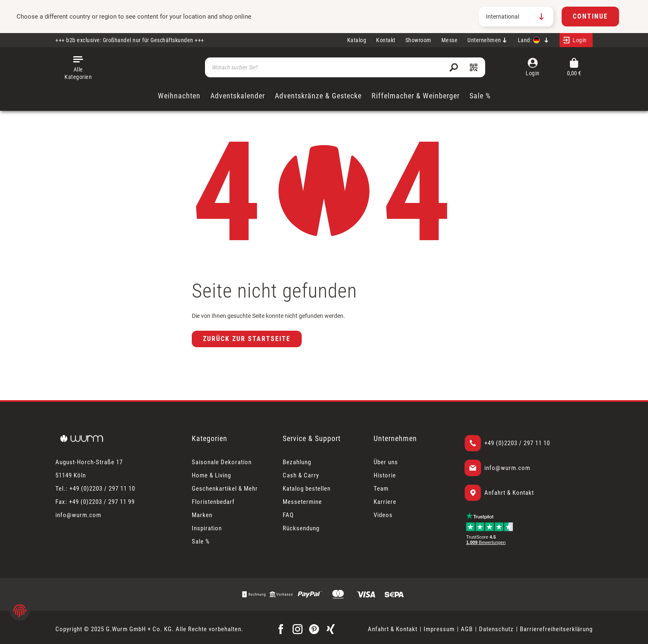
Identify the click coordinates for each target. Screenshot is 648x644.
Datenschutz (496, 629)
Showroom (418, 40)
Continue (590, 16)
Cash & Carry (301, 475)
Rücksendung (301, 528)
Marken (202, 515)
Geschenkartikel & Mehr (225, 489)
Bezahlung (297, 462)
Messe (450, 40)
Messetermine (302, 502)
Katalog (357, 40)
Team (381, 489)
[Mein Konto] (576, 40)
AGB (467, 629)
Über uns (386, 462)
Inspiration (207, 528)
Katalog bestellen (307, 489)
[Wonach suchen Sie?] (345, 67)
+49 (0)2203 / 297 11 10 (517, 443)
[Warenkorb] (574, 68)
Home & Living (211, 475)
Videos (383, 515)
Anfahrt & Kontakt (509, 493)
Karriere (385, 502)
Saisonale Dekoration (222, 462)
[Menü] (78, 67)
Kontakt (386, 40)
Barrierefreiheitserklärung (556, 629)
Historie (385, 475)
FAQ (288, 515)
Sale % (201, 541)
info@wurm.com (507, 468)
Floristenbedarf (213, 502)
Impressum (439, 629)
